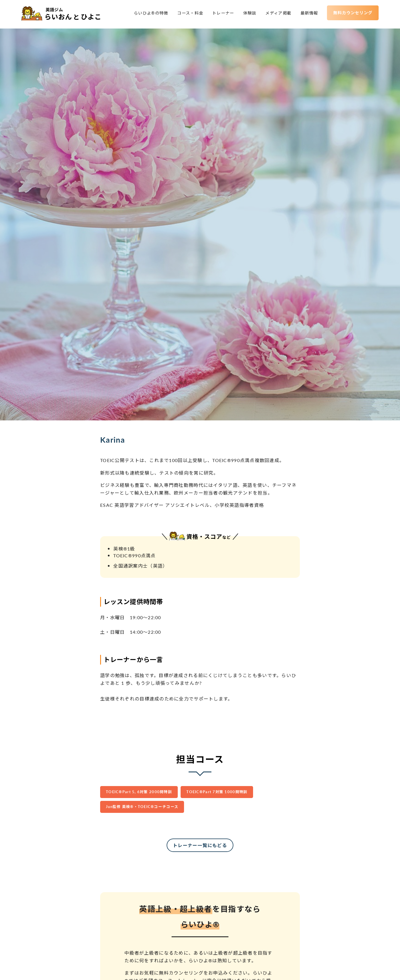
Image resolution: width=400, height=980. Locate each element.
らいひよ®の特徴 (149, 14)
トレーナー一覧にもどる (200, 845)
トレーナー (221, 14)
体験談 (248, 14)
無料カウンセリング (351, 13)
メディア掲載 (277, 14)
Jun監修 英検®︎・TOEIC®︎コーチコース (142, 807)
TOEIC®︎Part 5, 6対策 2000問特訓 (139, 792)
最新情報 (307, 14)
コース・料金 (189, 14)
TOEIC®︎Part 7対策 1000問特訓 (217, 792)
